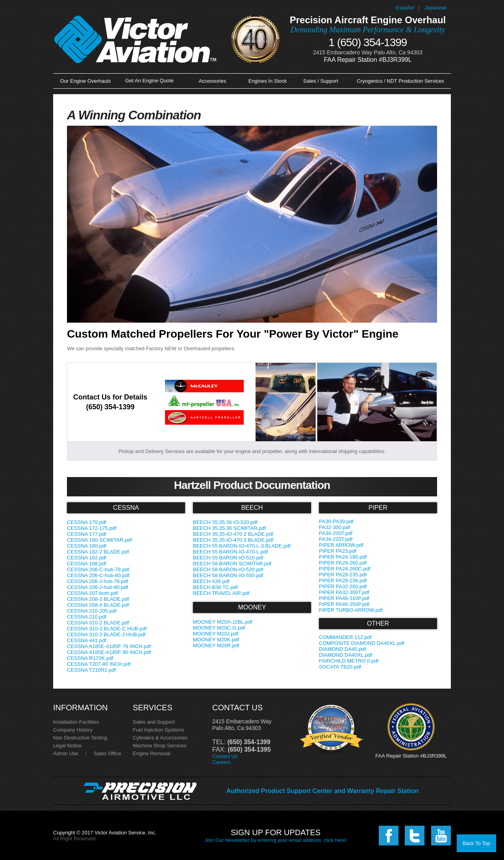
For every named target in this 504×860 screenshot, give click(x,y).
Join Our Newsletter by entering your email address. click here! (275, 840)
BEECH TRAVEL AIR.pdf (221, 593)
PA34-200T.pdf (336, 533)
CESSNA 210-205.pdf (92, 611)
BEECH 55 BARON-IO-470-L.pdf (230, 552)
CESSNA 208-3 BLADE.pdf (98, 599)
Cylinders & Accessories (160, 738)
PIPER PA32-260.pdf (343, 586)
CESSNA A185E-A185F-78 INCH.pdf (109, 646)
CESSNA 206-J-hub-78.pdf (97, 581)
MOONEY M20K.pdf (216, 640)
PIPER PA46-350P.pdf (344, 604)
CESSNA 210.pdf (87, 617)
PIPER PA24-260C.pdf (345, 569)
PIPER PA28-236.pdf (343, 580)
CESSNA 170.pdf (87, 522)
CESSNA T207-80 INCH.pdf (99, 664)
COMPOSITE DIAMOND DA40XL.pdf (362, 643)
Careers (221, 762)
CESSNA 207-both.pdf (92, 593)
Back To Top (476, 843)
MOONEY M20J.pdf (216, 634)
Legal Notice (67, 746)
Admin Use (66, 753)
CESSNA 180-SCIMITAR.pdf (99, 540)
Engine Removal (151, 753)
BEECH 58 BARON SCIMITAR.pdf (232, 564)
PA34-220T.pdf (336, 539)
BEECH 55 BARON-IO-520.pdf (228, 558)
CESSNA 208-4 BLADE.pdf (98, 605)
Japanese (435, 8)
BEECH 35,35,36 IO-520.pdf (225, 522)
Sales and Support (154, 722)
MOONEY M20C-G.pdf (219, 628)
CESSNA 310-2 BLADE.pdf (98, 623)
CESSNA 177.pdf (87, 534)
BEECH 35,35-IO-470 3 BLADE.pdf (233, 540)
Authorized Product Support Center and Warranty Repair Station (322, 791)
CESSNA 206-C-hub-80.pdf (98, 575)
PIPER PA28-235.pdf (343, 575)
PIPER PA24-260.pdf (343, 563)
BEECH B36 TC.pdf (215, 587)
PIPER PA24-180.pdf (343, 557)
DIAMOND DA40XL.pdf (346, 655)
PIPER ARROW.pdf (341, 545)
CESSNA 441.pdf (87, 640)
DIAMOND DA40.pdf (342, 649)
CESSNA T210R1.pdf (91, 670)
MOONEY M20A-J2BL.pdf (223, 622)
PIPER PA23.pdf (338, 551)
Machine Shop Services (160, 746)
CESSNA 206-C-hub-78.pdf (98, 569)
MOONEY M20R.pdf (216, 645)
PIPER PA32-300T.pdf (344, 592)
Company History (73, 730)
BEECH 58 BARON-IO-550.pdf (228, 575)
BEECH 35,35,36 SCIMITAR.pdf (229, 528)
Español (405, 8)
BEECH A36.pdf (211, 581)
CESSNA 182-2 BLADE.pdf (98, 552)
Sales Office (107, 753)
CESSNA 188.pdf (87, 564)
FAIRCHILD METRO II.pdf (349, 661)
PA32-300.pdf (334, 527)
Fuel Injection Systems (158, 730)
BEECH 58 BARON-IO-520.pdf (228, 569)
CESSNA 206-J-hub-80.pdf (97, 587)
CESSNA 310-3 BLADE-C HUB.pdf (107, 629)
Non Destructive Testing (80, 738)
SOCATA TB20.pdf (340, 667)
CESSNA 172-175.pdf (92, 528)
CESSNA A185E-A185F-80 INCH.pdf (109, 652)
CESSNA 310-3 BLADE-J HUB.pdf (106, 634)
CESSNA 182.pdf (87, 558)
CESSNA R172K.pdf (90, 658)
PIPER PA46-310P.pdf (344, 598)
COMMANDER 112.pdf (345, 637)
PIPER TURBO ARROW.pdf (351, 610)
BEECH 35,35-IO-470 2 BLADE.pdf (233, 534)
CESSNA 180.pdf (87, 546)
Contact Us (225, 756)
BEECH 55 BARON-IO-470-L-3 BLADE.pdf (242, 546)
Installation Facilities (76, 722)
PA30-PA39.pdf (336, 521)
